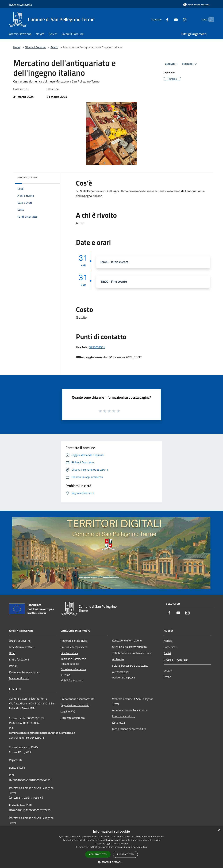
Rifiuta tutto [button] (126, 854)
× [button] (219, 830)
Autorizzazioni (121, 672)
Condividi (172, 64)
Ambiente (118, 659)
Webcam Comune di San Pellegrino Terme (133, 701)
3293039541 (97, 347)
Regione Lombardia (20, 5)
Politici (13, 666)
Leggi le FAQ (68, 711)
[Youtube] (170, 19)
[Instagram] (179, 19)
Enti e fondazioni (19, 659)
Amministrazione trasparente (130, 710)
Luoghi (168, 670)
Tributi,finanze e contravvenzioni (132, 653)
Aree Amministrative (21, 647)
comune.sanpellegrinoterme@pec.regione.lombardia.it (42, 733)
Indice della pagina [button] (27, 177)
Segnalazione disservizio (75, 705)
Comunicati (170, 647)
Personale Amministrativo (24, 672)
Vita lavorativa (69, 653)
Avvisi (167, 653)
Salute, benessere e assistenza (130, 666)
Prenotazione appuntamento (78, 699)
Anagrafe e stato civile (74, 641)
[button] (111, 862)
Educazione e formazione (127, 640)
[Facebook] (161, 19)
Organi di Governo (20, 641)
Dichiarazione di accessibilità (129, 729)
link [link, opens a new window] (145, 847)
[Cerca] (210, 19)
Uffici (12, 653)
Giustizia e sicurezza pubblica (129, 647)
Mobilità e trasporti (72, 680)
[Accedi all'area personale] (196, 5)
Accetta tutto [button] (98, 854)
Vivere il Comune (36, 47)
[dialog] (111, 847)
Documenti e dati (19, 678)
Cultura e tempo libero (74, 647)
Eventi (54, 47)
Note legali (119, 723)
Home (17, 47)
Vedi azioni (190, 64)
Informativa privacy (124, 716)
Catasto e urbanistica (73, 669)
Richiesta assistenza (73, 718)
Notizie (168, 641)
